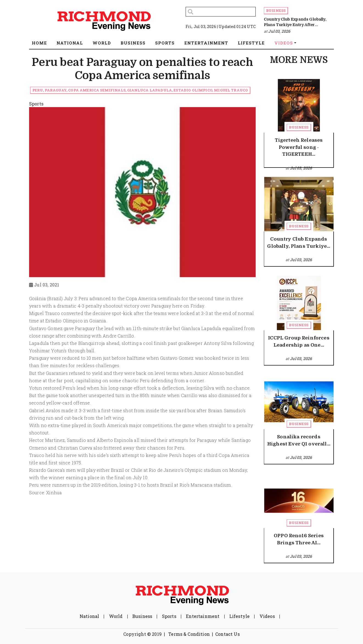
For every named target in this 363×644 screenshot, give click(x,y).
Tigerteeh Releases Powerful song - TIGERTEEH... (299, 147)
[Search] (221, 12)
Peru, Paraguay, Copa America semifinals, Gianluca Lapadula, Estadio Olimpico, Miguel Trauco (140, 90)
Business (276, 10)
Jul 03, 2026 (279, 31)
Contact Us (227, 634)
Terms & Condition (189, 634)
